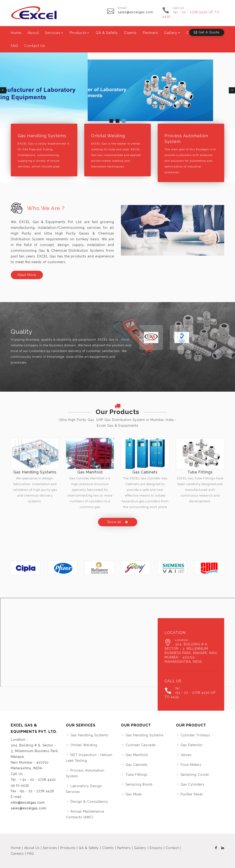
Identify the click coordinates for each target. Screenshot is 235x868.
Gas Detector (192, 745)
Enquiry (156, 848)
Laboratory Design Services (84, 789)
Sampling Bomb (139, 784)
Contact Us (35, 46)
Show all (118, 522)
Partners (150, 33)
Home (16, 33)
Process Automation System (186, 139)
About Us (32, 848)
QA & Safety (107, 33)
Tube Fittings (200, 472)
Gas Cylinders (193, 784)
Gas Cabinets (145, 472)
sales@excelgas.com (136, 12)
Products (78, 33)
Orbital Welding (108, 136)
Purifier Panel (192, 794)
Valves (186, 755)
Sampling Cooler (195, 775)
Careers (17, 854)
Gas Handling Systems (42, 136)
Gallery (171, 33)
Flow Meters (191, 765)
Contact (172, 848)
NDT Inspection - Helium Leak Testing (89, 758)
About (33, 33)
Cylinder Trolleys (195, 735)
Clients (130, 33)
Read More (27, 275)
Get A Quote (207, 32)
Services (53, 33)
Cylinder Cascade (141, 745)
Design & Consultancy (89, 802)
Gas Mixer (134, 794)
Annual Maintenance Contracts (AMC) (85, 814)
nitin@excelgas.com (28, 802)
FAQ (14, 46)
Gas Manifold (90, 472)
